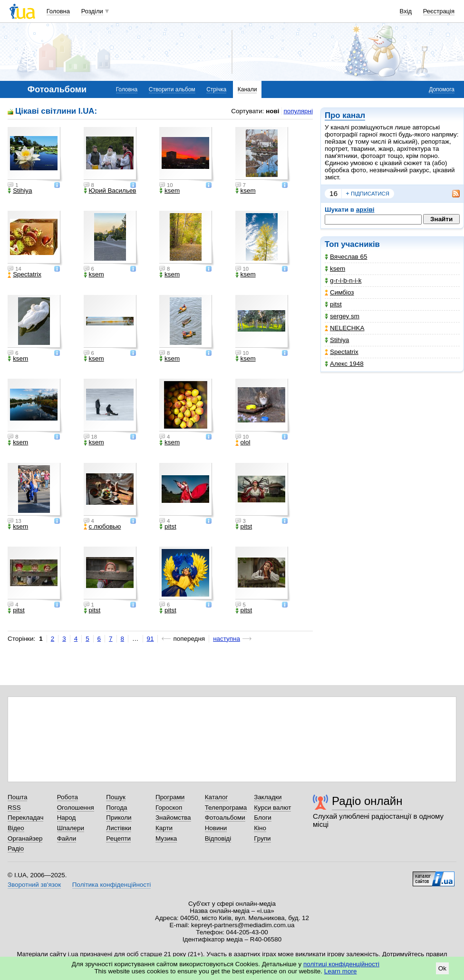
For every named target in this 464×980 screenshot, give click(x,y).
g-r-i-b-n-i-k (343, 280)
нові (272, 111)
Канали (247, 89)
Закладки (268, 797)
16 (333, 193)
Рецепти (118, 838)
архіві (365, 210)
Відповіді (218, 838)
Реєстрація (439, 11)
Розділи (92, 11)
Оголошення (76, 808)
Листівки (119, 828)
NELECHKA (344, 328)
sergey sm (342, 316)
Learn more (341, 971)
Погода (116, 808)
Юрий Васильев (110, 191)
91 (150, 639)
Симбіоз (339, 292)
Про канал (345, 115)
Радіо (16, 848)
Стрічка (216, 89)
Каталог (217, 797)
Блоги (263, 818)
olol (243, 442)
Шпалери (71, 828)
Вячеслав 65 (346, 257)
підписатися (367, 194)
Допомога (442, 89)
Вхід (406, 11)
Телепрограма (226, 808)
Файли (67, 838)
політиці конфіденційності (341, 964)
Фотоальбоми (225, 818)
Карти (164, 828)
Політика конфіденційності (111, 885)
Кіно (260, 828)
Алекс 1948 (344, 364)
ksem (335, 269)
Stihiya (337, 340)
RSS (14, 808)
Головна (58, 11)
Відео (16, 828)
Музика (166, 838)
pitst (333, 304)
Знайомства (173, 818)
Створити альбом (172, 89)
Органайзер (25, 838)
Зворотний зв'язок (34, 885)
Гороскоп (169, 808)
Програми (170, 797)
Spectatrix (342, 352)
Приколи (119, 818)
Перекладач (25, 818)
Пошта (17, 797)
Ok (442, 968)
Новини (216, 828)
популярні (298, 111)
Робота (68, 797)
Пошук (116, 797)
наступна (227, 639)
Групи (262, 838)
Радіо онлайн (367, 801)
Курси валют (272, 808)
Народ (67, 818)
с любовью (102, 527)
